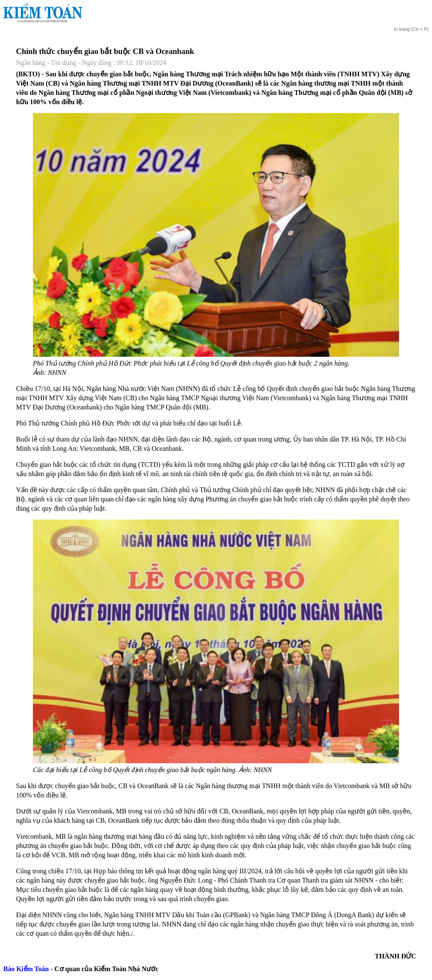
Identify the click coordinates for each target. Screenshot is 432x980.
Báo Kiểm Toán (26, 969)
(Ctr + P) (411, 29)
